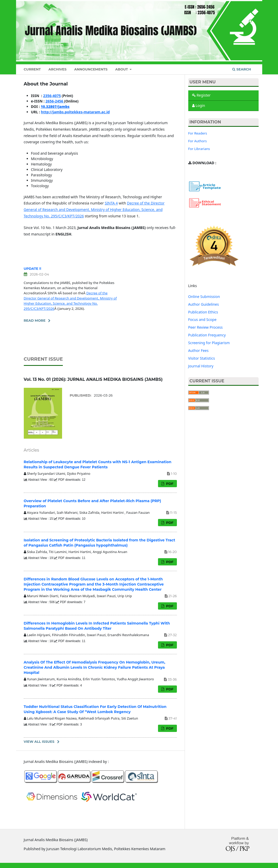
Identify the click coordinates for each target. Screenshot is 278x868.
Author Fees (198, 350)
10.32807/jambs (55, 106)
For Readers (198, 133)
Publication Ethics (203, 312)
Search (242, 69)
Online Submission (204, 297)
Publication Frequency (207, 335)
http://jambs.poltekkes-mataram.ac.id (75, 112)
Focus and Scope (202, 319)
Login (199, 105)
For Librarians (199, 149)
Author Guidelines (204, 304)
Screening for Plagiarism (209, 343)
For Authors (198, 141)
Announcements (91, 69)
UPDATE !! (33, 269)
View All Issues (39, 741)
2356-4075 (52, 96)
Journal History (201, 366)
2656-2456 (55, 101)
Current (32, 69)
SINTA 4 (111, 203)
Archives (57, 69)
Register (201, 95)
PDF (169, 484)
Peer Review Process (205, 327)
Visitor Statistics (202, 358)
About (122, 69)
